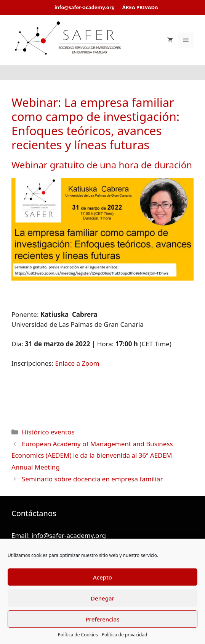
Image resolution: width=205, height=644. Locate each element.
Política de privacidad (125, 635)
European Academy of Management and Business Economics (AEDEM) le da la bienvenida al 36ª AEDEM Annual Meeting (92, 455)
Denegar (102, 598)
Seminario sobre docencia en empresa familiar (92, 479)
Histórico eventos (48, 432)
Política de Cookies (78, 635)
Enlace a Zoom (77, 363)
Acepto (102, 577)
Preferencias (102, 619)
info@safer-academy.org (69, 535)
